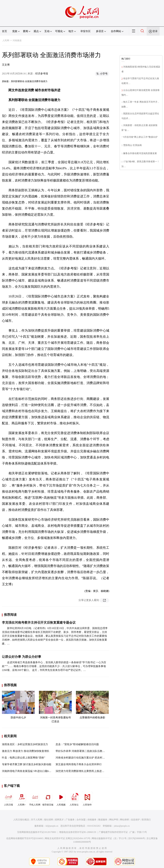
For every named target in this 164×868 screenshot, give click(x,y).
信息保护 (135, 820)
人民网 (6, 40)
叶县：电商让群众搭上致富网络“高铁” (24, 758)
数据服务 (103, 820)
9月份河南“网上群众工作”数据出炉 (140, 137)
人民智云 (74, 799)
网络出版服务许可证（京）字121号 (109, 838)
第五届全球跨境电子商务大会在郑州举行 (79, 764)
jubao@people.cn (122, 826)
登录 (155, 31)
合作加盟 (81, 820)
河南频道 (17, 40)
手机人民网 (35, 799)
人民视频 (61, 799)
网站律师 (124, 820)
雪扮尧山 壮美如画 (132, 145)
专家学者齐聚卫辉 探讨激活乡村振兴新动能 (27, 764)
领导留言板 (48, 799)
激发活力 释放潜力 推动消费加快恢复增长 (26, 751)
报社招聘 (49, 820)
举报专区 (86, 31)
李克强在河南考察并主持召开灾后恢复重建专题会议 (39, 622)
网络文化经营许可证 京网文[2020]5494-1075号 (68, 838)
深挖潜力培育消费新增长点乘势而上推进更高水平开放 (86, 771)
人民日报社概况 (21, 820)
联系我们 (146, 820)
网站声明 (114, 820)
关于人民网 (37, 820)
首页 (4, 31)
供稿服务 (92, 820)
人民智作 (87, 799)
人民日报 (8, 799)
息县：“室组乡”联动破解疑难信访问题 (77, 744)
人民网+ (22, 799)
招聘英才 (59, 820)
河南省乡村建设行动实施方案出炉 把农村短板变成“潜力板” (89, 758)
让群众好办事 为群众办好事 (22, 657)
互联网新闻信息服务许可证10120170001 (37, 832)
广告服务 (70, 820)
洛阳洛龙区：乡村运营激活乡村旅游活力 (25, 744)
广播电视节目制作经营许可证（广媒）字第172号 (123, 832)
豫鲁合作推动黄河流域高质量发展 (140, 153)
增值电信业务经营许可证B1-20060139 (78, 832)
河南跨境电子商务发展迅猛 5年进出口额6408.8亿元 (31, 771)
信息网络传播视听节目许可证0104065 (25, 838)
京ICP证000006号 (137, 838)
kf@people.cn (52, 826)
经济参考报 (42, 74)
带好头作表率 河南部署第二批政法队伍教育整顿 (83, 751)
